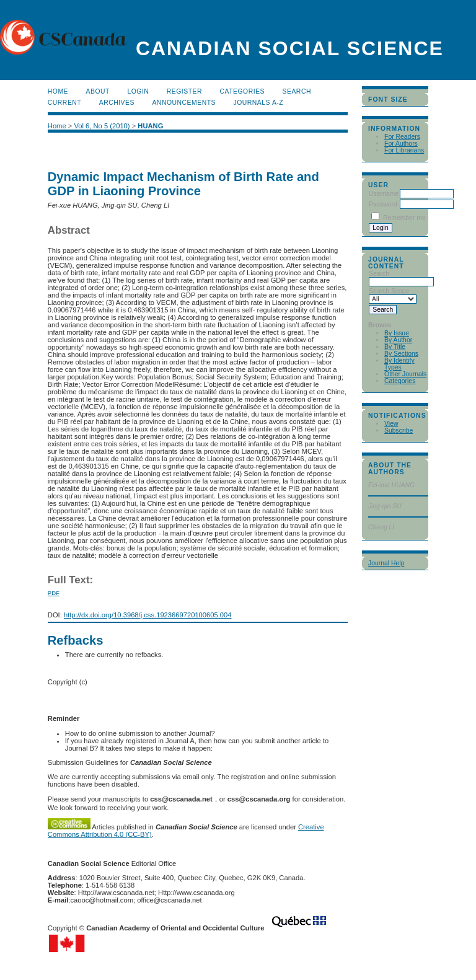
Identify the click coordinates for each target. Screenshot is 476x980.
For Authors (401, 143)
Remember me (404, 218)
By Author (398, 340)
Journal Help (386, 563)
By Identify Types (399, 364)
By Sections (401, 354)
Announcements (184, 103)
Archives (117, 103)
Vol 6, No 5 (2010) (102, 126)
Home (58, 91)
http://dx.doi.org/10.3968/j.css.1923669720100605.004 (148, 615)
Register (184, 91)
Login (138, 91)
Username (384, 194)
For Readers (402, 137)
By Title (395, 347)
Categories (400, 381)
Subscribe (399, 430)
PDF (54, 593)
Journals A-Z (258, 103)
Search (297, 91)
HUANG (150, 126)
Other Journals (405, 374)
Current (64, 103)
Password (383, 204)
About (98, 91)
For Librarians (404, 150)
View (391, 424)
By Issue (397, 333)
